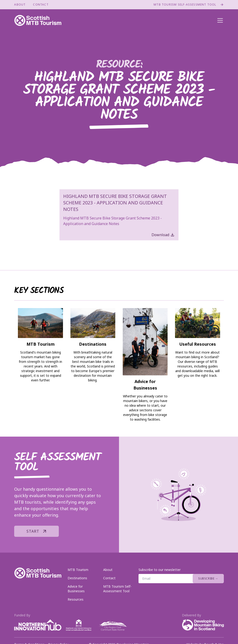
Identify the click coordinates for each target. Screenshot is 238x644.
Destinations (77, 578)
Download (163, 235)
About (20, 5)
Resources (76, 599)
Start (38, 531)
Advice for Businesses (76, 589)
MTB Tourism (78, 570)
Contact (41, 5)
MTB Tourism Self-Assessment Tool (189, 5)
